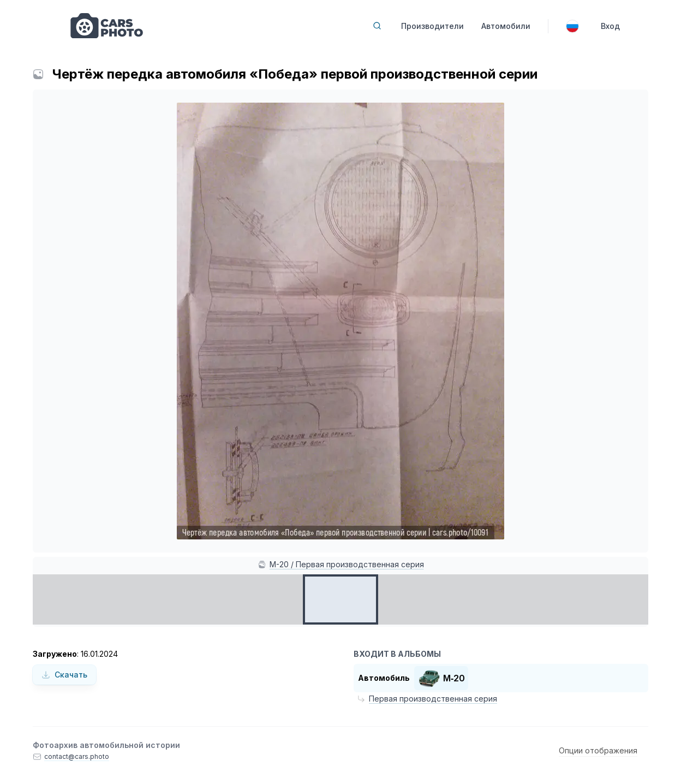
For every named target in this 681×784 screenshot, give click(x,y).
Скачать (64, 675)
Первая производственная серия (433, 699)
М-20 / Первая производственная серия (347, 564)
